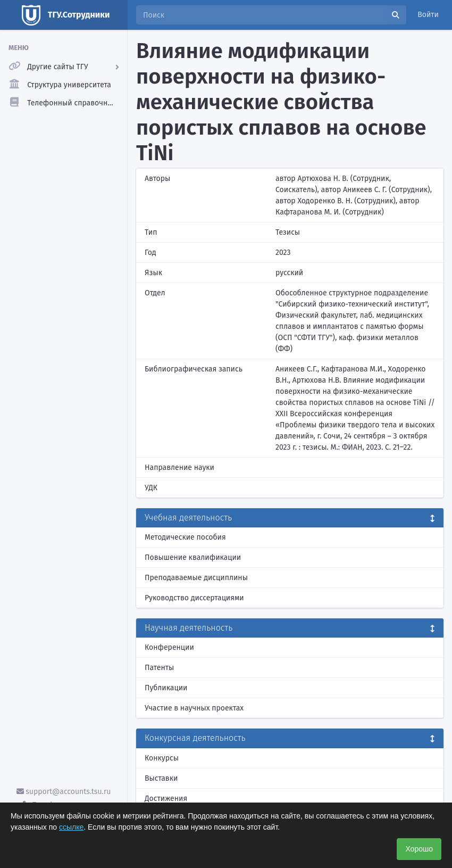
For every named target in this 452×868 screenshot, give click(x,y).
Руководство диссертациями (194, 598)
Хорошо (419, 849)
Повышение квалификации (193, 557)
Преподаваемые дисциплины (196, 578)
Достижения (166, 799)
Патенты (159, 668)
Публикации (166, 688)
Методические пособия (185, 537)
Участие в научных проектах (194, 708)
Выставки (161, 778)
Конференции (169, 647)
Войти (428, 15)
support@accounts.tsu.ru (64, 792)
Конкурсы (162, 758)
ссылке (71, 827)
